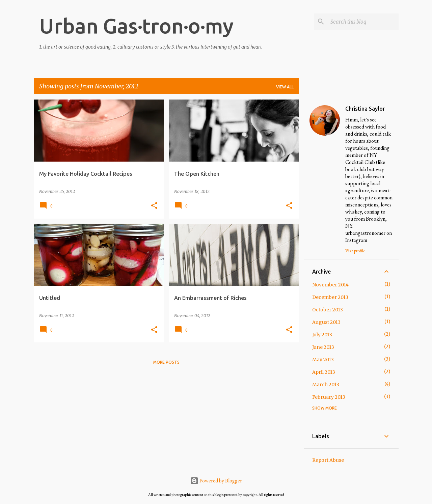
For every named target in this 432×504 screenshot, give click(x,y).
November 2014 (330, 285)
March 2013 (326, 385)
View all (285, 87)
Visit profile (355, 251)
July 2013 (322, 335)
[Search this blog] (363, 22)
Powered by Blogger (216, 481)
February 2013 (329, 397)
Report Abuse (328, 460)
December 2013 (330, 297)
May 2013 (323, 360)
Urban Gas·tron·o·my (136, 26)
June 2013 (323, 347)
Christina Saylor (365, 109)
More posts (166, 362)
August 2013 (326, 322)
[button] (154, 206)
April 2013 (324, 372)
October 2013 (328, 310)
